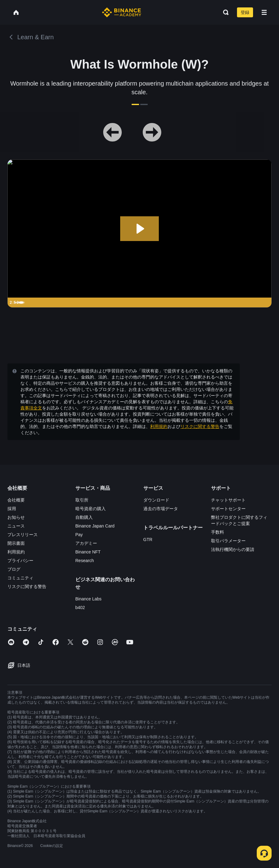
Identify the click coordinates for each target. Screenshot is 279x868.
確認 (140, 485)
